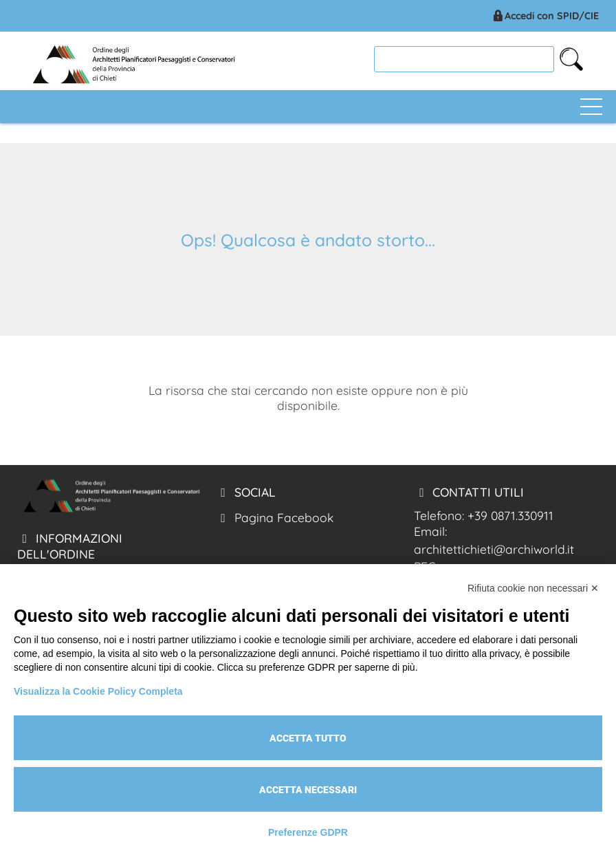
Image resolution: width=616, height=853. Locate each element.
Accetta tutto (308, 738)
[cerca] (464, 59)
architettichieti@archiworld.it (494, 549)
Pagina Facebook (275, 517)
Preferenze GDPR (308, 832)
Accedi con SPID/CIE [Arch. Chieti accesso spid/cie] (545, 16)
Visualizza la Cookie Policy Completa (98, 691)
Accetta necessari (308, 790)
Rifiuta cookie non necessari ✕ (533, 588)
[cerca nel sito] (571, 59)
